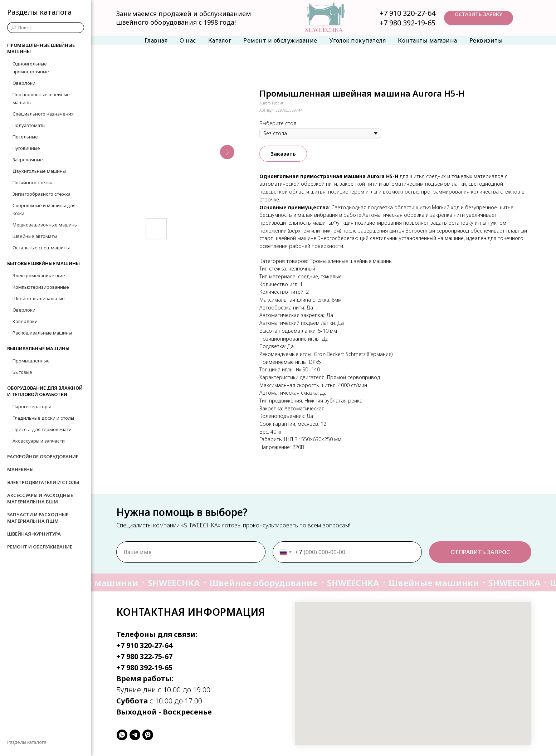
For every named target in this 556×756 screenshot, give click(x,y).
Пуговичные (26, 148)
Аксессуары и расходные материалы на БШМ (40, 498)
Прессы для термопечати (42, 429)
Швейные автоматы (35, 236)
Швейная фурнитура (34, 534)
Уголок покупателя (358, 40)
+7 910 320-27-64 (408, 13)
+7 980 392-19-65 (408, 23)
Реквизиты (486, 40)
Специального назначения (43, 114)
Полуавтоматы (29, 125)
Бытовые (22, 372)
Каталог (220, 40)
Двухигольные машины (39, 171)
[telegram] (135, 735)
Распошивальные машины (42, 333)
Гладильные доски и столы (43, 418)
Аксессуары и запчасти (39, 441)
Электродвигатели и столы (43, 482)
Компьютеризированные (41, 287)
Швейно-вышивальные (39, 298)
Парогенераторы (32, 406)
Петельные (25, 137)
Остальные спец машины (41, 248)
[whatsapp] (122, 735)
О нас (188, 40)
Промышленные (31, 361)
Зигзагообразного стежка (42, 194)
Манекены (20, 469)
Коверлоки (25, 321)
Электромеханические (39, 275)
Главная (156, 40)
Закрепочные (28, 160)
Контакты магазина (428, 40)
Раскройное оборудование (43, 457)
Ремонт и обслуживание (280, 40)
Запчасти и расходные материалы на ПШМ (38, 518)
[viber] (148, 735)
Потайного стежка (33, 182)
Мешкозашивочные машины (45, 225)
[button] (479, 18)
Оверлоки (24, 83)
